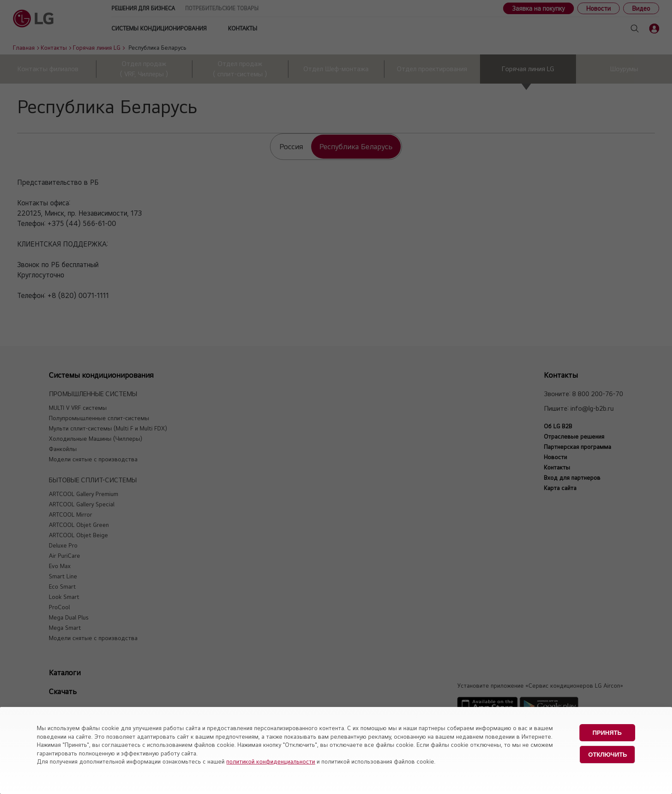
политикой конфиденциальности (271, 761)
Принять (607, 733)
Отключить (608, 755)
